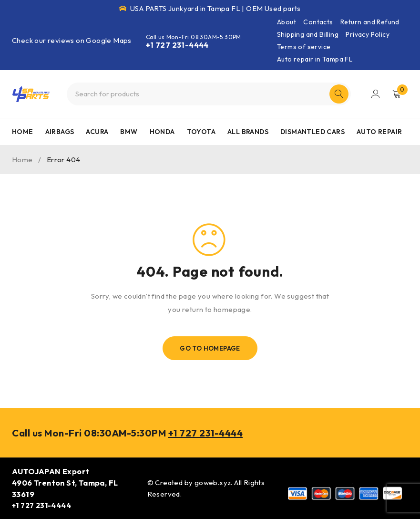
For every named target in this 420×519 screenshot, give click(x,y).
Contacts (318, 22)
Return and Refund (370, 22)
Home (22, 160)
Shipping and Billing (308, 34)
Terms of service (304, 47)
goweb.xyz (213, 483)
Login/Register (376, 94)
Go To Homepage (210, 348)
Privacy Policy (368, 34)
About (287, 22)
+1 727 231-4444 (177, 45)
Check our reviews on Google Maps (72, 40)
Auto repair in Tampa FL (315, 59)
